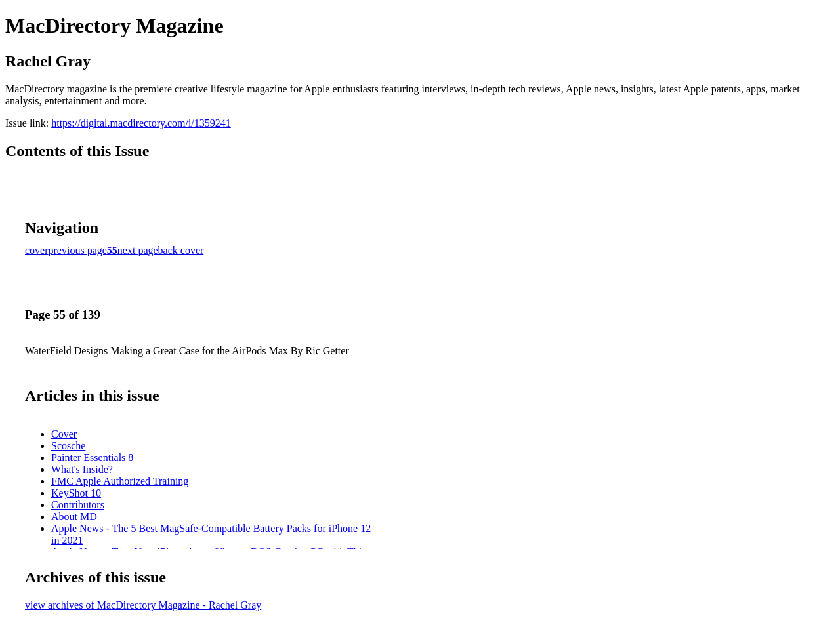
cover (37, 250)
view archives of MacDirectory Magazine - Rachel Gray (143, 605)
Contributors (78, 505)
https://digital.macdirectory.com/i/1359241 (141, 123)
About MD (74, 517)
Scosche (68, 446)
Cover (64, 434)
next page (138, 250)
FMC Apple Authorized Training (120, 481)
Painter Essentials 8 (92, 458)
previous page (78, 250)
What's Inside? (82, 469)
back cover (181, 250)
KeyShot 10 (76, 493)
